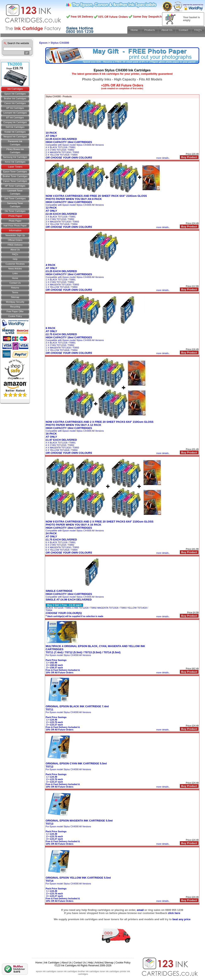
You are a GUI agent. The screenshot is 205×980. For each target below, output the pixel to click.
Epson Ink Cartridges (15, 94)
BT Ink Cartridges (15, 118)
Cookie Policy (15, 316)
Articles (99, 963)
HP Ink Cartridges (15, 108)
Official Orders (15, 240)
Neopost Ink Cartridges (15, 137)
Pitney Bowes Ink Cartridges (15, 151)
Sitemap (15, 297)
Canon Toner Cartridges (15, 181)
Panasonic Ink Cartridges (15, 143)
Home (15, 278)
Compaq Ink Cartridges (15, 122)
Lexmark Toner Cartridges (15, 192)
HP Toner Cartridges (15, 186)
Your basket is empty (191, 19)
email (140, 910)
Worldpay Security (15, 302)
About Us (15, 250)
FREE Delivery (15, 245)
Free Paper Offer (15, 311)
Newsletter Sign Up (15, 235)
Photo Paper (15, 216)
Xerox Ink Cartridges (15, 162)
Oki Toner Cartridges (15, 211)
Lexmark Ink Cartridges (15, 113)
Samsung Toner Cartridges (15, 205)
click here (174, 913)
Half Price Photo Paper (15, 226)
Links (15, 273)
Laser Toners (15, 167)
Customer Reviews (15, 264)
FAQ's (15, 254)
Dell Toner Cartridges (15, 198)
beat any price (181, 919)
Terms (15, 292)
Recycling (15, 307)
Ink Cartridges (15, 89)
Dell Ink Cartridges (15, 127)
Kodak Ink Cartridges (15, 132)
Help (15, 259)
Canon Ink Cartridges (15, 103)
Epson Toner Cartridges (15, 172)
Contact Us (80, 963)
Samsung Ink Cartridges (15, 157)
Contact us (15, 283)
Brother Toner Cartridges (15, 176)
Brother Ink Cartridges (15, 98)
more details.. (163, 158)
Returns (15, 288)
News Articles (15, 269)
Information (15, 231)
